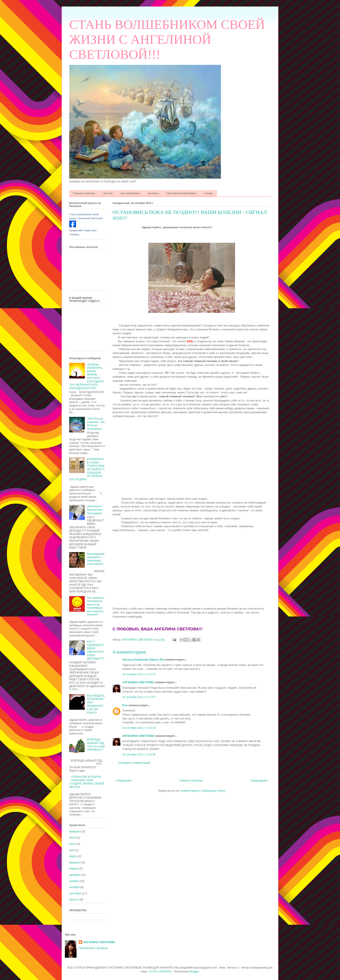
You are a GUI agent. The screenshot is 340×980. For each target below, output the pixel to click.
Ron (125, 705)
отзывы (208, 193)
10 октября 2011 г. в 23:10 (139, 728)
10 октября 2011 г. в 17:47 (139, 674)
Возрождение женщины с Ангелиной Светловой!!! (96, 559)
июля (73, 837)
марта (73, 856)
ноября (74, 881)
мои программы (130, 193)
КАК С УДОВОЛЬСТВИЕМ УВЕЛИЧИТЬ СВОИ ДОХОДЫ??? (95, 650)
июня (73, 844)
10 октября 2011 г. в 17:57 (139, 697)
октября (74, 887)
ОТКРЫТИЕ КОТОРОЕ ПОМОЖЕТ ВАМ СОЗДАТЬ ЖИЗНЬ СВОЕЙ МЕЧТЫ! (87, 782)
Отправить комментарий (134, 763)
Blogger (194, 971)
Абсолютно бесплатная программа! (95, 510)
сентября (75, 893)
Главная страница (84, 193)
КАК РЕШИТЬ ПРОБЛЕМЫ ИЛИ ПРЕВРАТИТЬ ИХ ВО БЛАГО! (96, 704)
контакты (153, 193)
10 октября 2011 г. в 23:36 (139, 754)
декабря (75, 875)
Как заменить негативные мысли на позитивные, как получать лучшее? (96, 606)
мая (72, 850)
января (74, 868)
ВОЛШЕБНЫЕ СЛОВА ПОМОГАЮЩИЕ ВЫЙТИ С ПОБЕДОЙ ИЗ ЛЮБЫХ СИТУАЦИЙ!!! (87, 469)
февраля (75, 831)
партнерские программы (181, 193)
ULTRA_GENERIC (160, 971)
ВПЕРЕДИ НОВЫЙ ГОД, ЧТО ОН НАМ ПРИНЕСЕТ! (96, 745)
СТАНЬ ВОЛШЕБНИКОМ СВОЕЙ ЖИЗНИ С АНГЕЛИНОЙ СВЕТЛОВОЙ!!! (167, 39)
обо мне (108, 193)
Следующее (124, 780)
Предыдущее (259, 780)
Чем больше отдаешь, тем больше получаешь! (96, 424)
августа (74, 899)
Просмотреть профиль (93, 948)
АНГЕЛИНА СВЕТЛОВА (138, 682)
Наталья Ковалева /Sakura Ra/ (143, 660)
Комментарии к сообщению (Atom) (203, 791)
